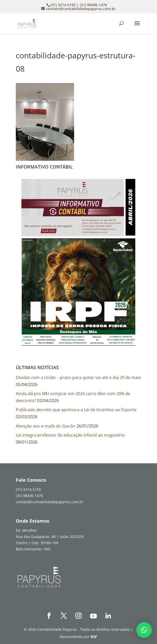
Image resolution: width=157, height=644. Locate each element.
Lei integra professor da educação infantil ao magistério (70, 435)
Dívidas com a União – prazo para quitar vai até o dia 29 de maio (79, 377)
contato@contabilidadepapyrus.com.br (50, 502)
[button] (144, 630)
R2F (94, 637)
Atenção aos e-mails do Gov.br (46, 426)
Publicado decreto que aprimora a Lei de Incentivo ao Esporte (76, 410)
